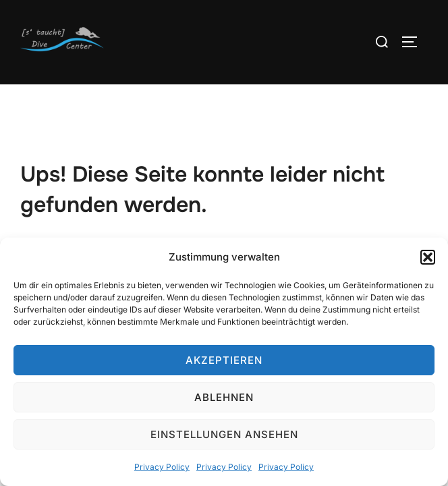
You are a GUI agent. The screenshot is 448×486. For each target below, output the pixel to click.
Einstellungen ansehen (224, 434)
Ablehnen (224, 397)
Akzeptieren (224, 360)
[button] (428, 257)
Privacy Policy (162, 467)
